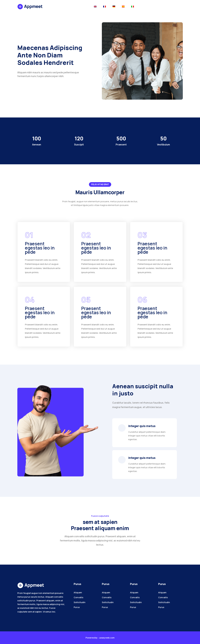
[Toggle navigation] (95, 6)
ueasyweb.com (107, 638)
